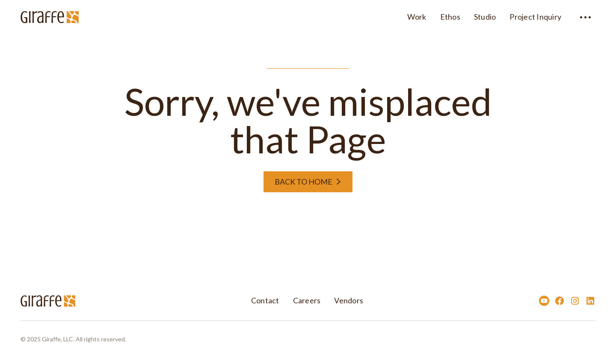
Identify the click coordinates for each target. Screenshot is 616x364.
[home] (50, 16)
